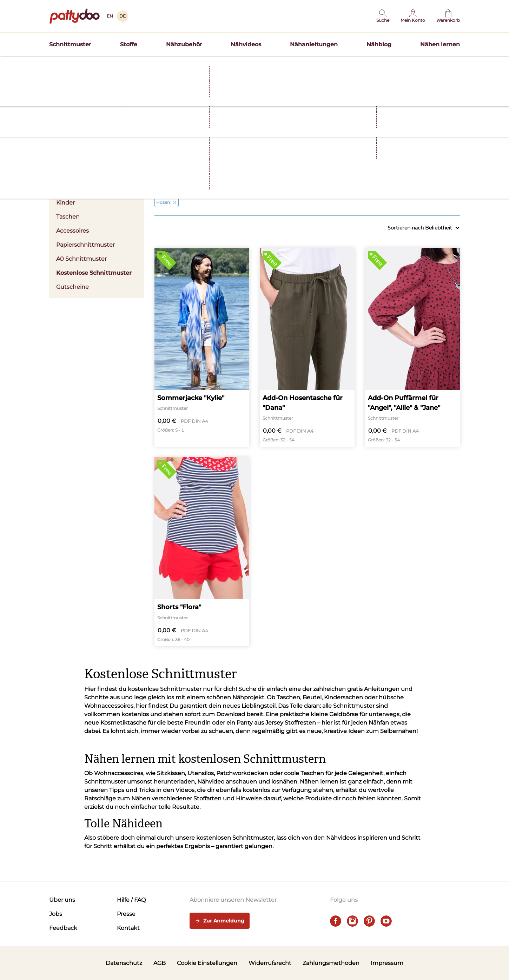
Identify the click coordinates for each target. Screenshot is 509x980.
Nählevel (426, 170)
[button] (383, 16)
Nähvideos (246, 44)
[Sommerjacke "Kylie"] (202, 348)
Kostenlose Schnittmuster (94, 273)
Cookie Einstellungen (207, 963)
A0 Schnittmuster (81, 259)
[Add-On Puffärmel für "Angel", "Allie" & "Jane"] (412, 348)
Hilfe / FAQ (131, 900)
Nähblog (379, 44)
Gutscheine (72, 287)
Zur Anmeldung (220, 921)
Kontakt (128, 928)
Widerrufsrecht (270, 963)
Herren (66, 189)
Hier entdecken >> (323, 65)
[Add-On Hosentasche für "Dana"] (307, 348)
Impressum (387, 963)
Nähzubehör (184, 44)
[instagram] (352, 921)
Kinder (65, 203)
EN (110, 16)
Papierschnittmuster (85, 245)
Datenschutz (124, 963)
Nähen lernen (440, 44)
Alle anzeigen (446, 189)
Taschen (68, 217)
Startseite (60, 78)
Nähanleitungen (314, 44)
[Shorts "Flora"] (202, 552)
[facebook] (336, 921)
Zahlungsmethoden (331, 963)
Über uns (62, 900)
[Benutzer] (413, 16)
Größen (347, 170)
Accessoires (72, 231)
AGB (160, 963)
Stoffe (129, 44)
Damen (97, 175)
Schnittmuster (70, 44)
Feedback (63, 928)
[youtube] (386, 921)
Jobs (56, 914)
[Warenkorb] (448, 16)
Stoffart (268, 170)
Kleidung (189, 170)
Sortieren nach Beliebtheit (424, 228)
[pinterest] (369, 921)
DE (123, 16)
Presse (126, 914)
